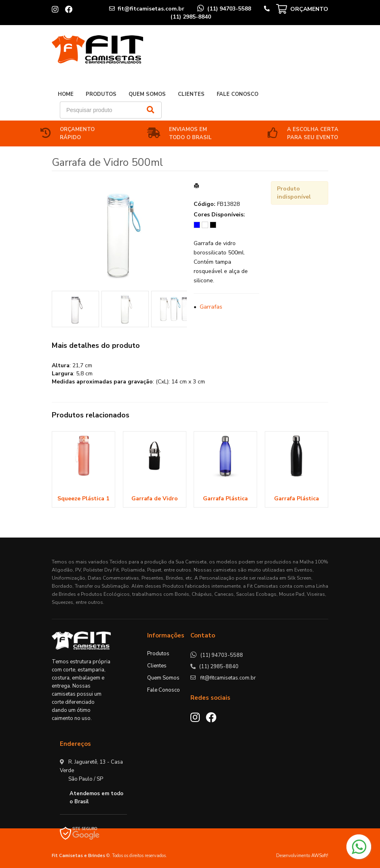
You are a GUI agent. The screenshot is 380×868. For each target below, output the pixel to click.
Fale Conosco (237, 94)
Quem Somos (147, 94)
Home (66, 94)
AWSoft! (320, 856)
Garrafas (211, 307)
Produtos (101, 94)
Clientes (191, 94)
